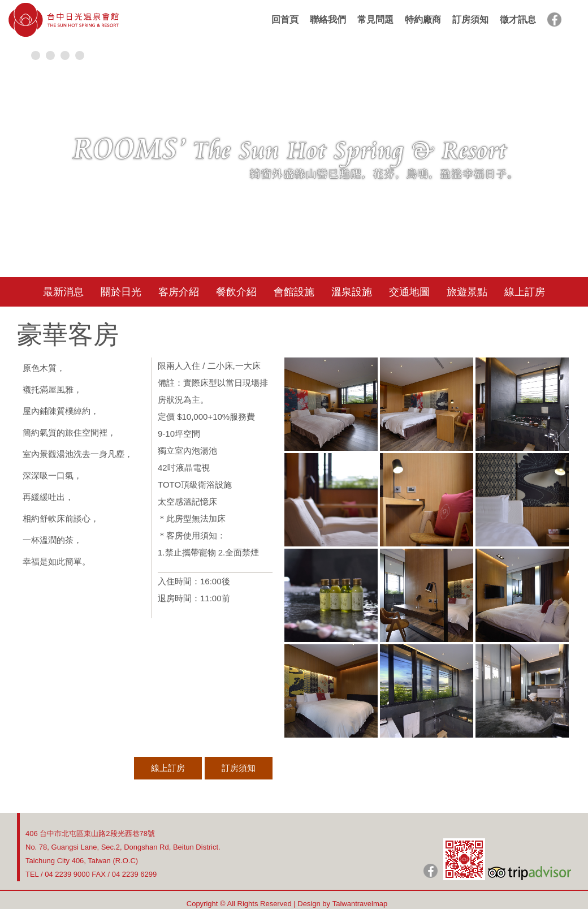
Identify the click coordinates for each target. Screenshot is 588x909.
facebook (554, 20)
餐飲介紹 (236, 292)
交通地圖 (409, 292)
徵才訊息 (518, 20)
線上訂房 (525, 292)
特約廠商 (423, 20)
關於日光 (121, 292)
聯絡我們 (328, 20)
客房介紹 (179, 292)
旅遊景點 (467, 292)
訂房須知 (470, 20)
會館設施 (294, 292)
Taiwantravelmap (360, 904)
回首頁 (285, 20)
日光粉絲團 (431, 871)
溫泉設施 (352, 292)
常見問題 (375, 20)
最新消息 (63, 292)
